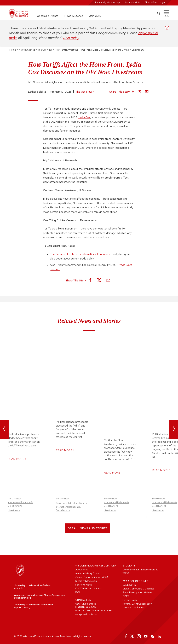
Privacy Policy (130, 600)
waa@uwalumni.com (86, 614)
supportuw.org (22, 607)
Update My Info (132, 2)
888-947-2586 (103, 611)
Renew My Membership (107, 2)
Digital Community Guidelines (138, 589)
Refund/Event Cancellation (137, 604)
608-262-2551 (83, 611)
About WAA (82, 570)
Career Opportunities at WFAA (92, 577)
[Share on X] (140, 92)
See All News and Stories (88, 528)
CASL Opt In (129, 585)
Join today (71, 38)
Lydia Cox (84, 117)
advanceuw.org (22, 598)
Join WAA (95, 16)
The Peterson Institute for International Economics (80, 254)
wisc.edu (19, 588)
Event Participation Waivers (137, 592)
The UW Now (85, 92)
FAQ (78, 592)
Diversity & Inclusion (86, 581)
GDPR (126, 596)
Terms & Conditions (133, 607)
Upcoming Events (48, 16)
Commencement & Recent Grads (140, 570)
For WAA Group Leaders (88, 588)
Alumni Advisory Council (88, 573)
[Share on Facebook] (133, 92)
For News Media (84, 585)
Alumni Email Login (155, 2)
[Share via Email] (147, 92)
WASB (126, 573)
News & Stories (74, 16)
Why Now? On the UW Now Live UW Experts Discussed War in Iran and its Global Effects (70, 368)
